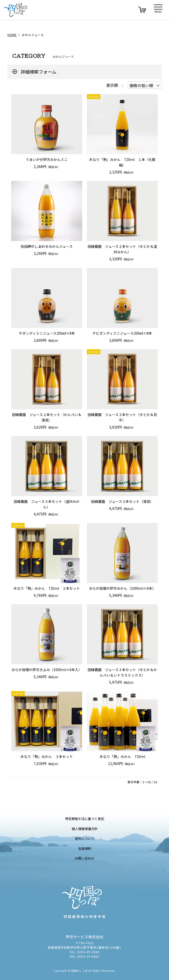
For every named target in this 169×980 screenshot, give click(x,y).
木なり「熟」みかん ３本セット (47, 756)
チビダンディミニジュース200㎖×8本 (122, 333)
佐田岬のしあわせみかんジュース (47, 246)
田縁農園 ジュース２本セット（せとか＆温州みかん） (122, 249)
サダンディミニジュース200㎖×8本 (47, 333)
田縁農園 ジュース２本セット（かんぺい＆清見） (47, 417)
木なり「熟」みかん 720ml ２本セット (47, 588)
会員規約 (85, 848)
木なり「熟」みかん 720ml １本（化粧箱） (122, 162)
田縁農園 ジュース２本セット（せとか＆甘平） (122, 417)
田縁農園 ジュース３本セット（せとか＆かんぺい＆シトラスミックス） (122, 672)
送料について (85, 838)
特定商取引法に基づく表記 (85, 819)
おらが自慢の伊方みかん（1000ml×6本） (122, 588)
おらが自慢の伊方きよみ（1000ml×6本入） (47, 670)
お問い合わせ (85, 858)
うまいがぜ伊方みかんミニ (47, 159)
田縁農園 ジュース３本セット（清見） (122, 501)
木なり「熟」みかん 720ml (122, 756)
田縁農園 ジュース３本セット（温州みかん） (47, 504)
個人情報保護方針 (85, 829)
